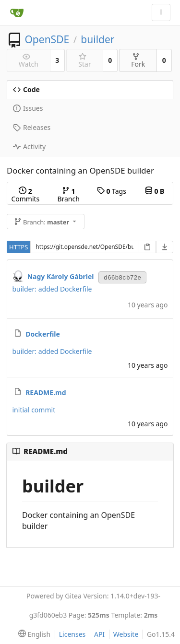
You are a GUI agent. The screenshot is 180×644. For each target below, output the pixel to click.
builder (97, 39)
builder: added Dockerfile (52, 289)
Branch (68, 195)
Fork (138, 61)
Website (126, 634)
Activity (29, 146)
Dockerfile (43, 334)
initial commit (34, 410)
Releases (32, 127)
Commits (25, 195)
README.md (46, 392)
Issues (28, 108)
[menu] (32, 634)
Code (26, 89)
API (99, 634)
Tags (112, 191)
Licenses (72, 634)
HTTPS (18, 247)
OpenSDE (47, 39)
